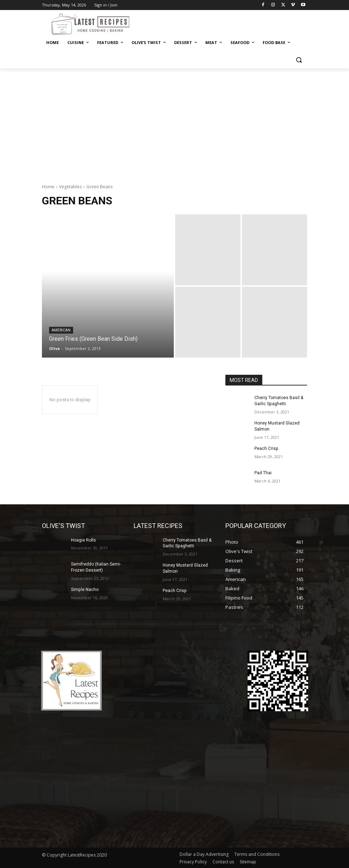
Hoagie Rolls (83, 540)
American (61, 330)
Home (48, 187)
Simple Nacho (85, 590)
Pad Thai (263, 472)
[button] (299, 60)
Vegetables (70, 187)
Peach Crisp (266, 448)
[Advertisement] (174, 122)
